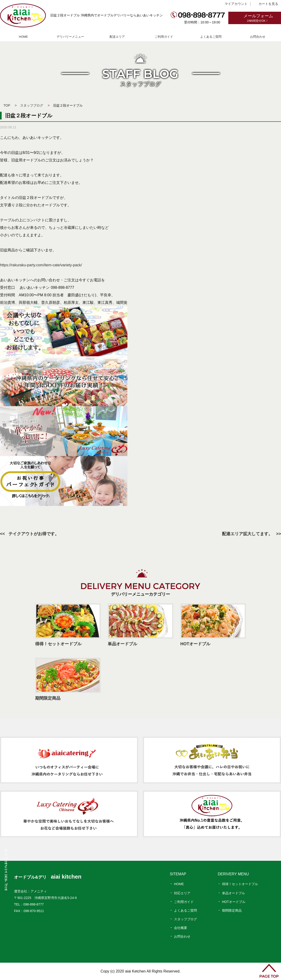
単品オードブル (233, 893)
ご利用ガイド (164, 37)
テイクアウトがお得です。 (34, 534)
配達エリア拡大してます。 (247, 534)
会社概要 (181, 928)
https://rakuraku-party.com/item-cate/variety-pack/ (41, 265)
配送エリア (117, 37)
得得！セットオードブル (240, 884)
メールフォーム (262, 18)
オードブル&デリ (48, 877)
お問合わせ (258, 37)
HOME (24, 37)
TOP (7, 105)
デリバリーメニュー (70, 37)
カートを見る (268, 4)
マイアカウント (236, 4)
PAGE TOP (269, 971)
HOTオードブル (234, 902)
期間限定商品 (232, 910)
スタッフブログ (32, 105)
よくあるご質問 (211, 37)
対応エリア (182, 893)
